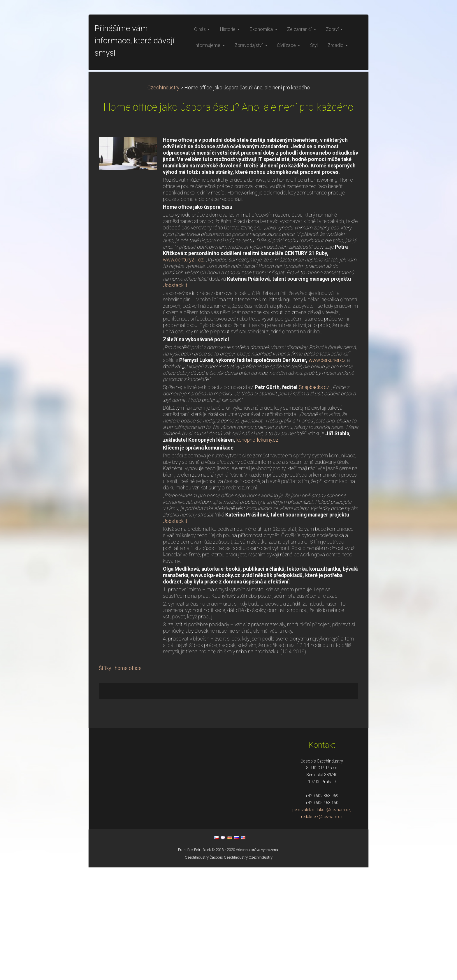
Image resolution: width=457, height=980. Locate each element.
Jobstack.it (175, 398)
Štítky (105, 781)
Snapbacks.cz (314, 500)
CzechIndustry (163, 201)
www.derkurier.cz (327, 473)
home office (128, 781)
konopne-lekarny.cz (257, 553)
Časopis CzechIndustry (229, 970)
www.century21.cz (183, 373)
